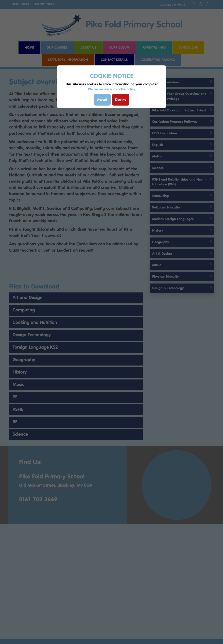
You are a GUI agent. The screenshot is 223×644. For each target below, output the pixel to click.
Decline (121, 100)
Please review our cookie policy (112, 89)
